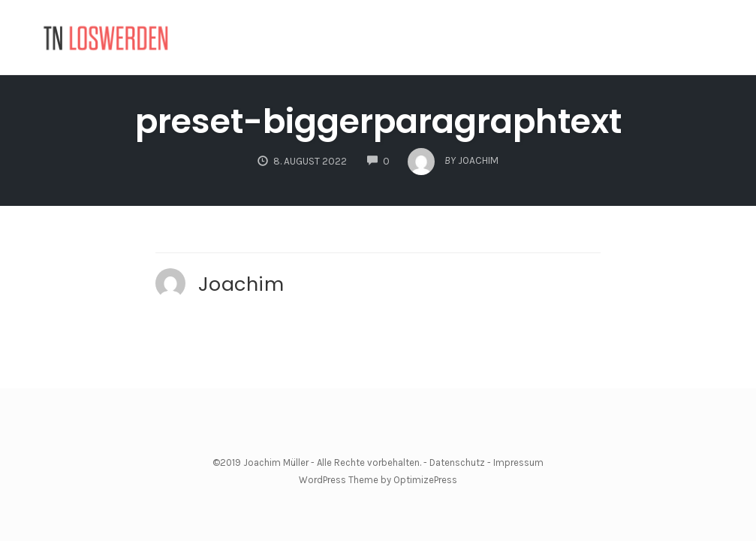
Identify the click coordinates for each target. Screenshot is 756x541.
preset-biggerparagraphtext (378, 121)
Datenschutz (457, 462)
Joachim (241, 284)
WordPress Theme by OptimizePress (378, 480)
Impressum (518, 462)
